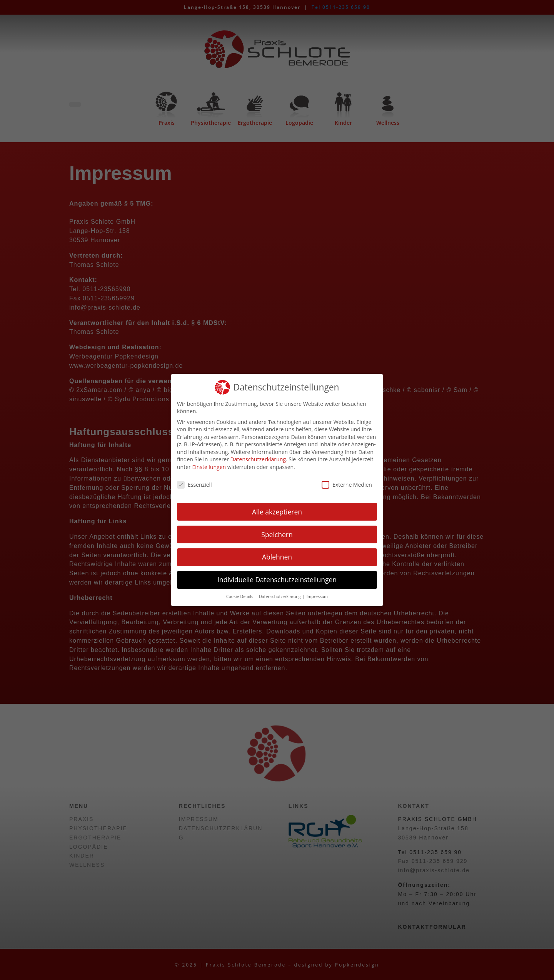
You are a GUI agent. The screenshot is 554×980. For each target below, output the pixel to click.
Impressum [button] (317, 596)
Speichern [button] (277, 534)
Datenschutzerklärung (258, 459)
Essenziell (194, 485)
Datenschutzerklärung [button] (280, 596)
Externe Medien (347, 485)
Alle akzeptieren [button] (277, 512)
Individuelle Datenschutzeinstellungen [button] (277, 580)
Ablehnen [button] (277, 557)
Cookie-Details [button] (240, 596)
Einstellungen (209, 467)
